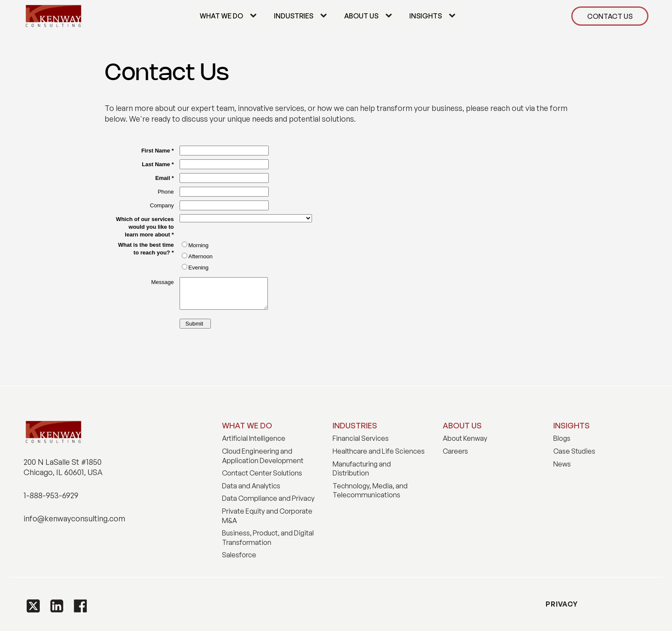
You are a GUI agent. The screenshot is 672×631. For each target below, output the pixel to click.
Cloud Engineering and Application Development (263, 456)
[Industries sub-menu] (325, 16)
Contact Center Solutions (262, 473)
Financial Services (361, 438)
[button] (33, 606)
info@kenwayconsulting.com (74, 518)
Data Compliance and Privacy (268, 498)
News (562, 464)
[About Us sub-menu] (390, 16)
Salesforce (239, 555)
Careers (455, 451)
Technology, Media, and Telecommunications (370, 490)
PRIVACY (561, 604)
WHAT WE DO (247, 425)
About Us (361, 16)
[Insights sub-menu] (454, 16)
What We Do (221, 16)
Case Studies (574, 451)
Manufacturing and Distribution (362, 469)
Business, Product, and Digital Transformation (268, 538)
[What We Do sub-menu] (255, 16)
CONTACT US (610, 16)
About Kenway (465, 438)
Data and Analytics (251, 486)
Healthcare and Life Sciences (379, 451)
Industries (294, 16)
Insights (426, 16)
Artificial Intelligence (254, 438)
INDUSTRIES (355, 425)
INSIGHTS (571, 425)
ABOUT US (462, 425)
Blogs (562, 438)
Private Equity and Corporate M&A (267, 516)
